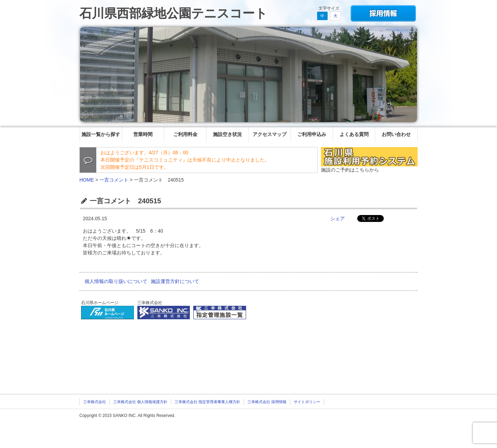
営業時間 (143, 134)
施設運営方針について (175, 281)
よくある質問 (354, 134)
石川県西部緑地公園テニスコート (173, 13)
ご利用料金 (185, 134)
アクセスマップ (270, 134)
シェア (338, 218)
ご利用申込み (312, 134)
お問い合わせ (396, 134)
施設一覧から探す (101, 134)
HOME (87, 180)
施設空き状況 (227, 134)
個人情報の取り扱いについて (116, 281)
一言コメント (114, 180)
